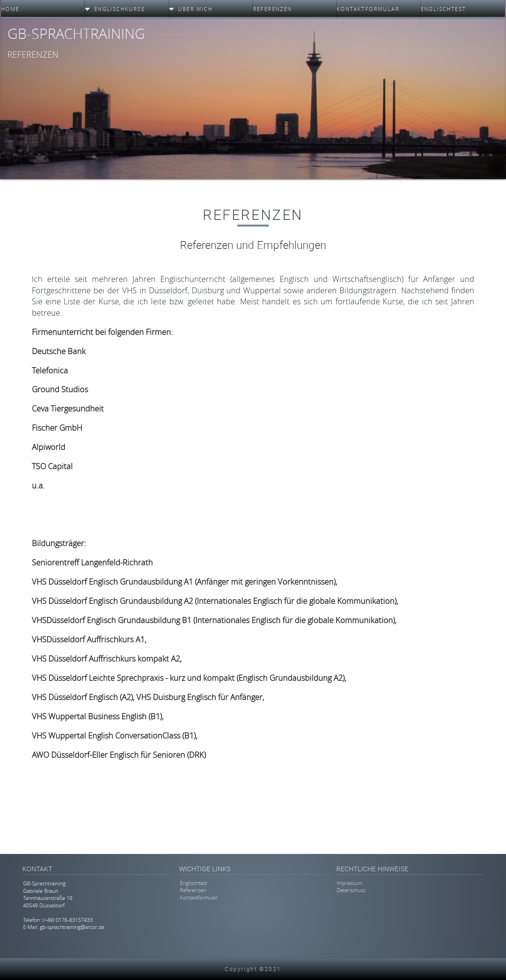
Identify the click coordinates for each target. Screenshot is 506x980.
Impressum (349, 883)
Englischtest (193, 883)
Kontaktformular (199, 898)
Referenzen (193, 890)
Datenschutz (351, 890)
